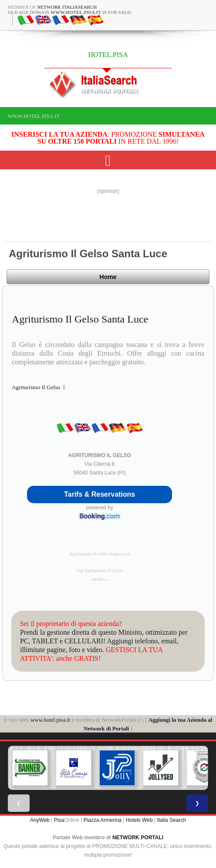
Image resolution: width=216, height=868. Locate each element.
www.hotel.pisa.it (34, 116)
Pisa (59, 820)
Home (108, 277)
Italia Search (171, 820)
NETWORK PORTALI (138, 838)
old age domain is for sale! (70, 12)
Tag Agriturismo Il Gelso (100, 570)
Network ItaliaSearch (67, 7)
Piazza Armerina (103, 820)
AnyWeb (40, 820)
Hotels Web (139, 820)
